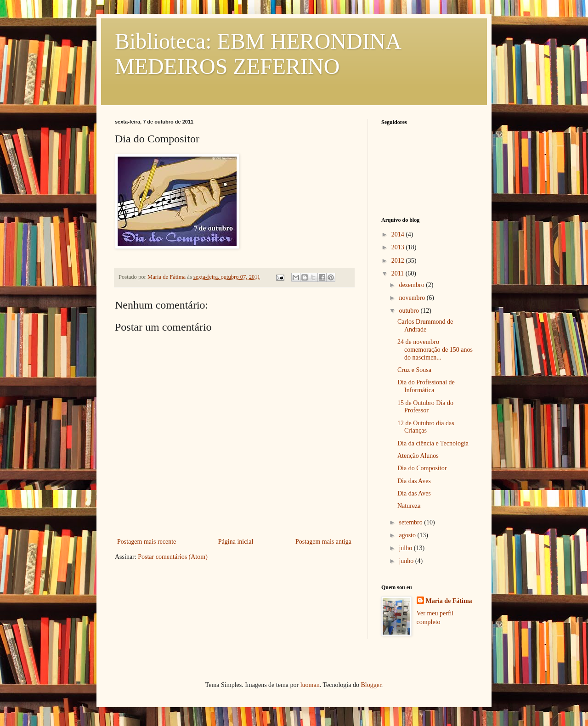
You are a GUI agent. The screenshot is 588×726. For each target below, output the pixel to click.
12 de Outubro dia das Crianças (426, 427)
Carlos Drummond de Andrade (425, 326)
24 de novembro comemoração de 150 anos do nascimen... (435, 350)
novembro (413, 298)
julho (406, 548)
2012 (399, 261)
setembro (411, 522)
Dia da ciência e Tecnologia (433, 443)
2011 (399, 273)
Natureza (409, 506)
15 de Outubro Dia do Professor (425, 407)
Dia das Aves (414, 481)
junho (407, 561)
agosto (408, 535)
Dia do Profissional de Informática (426, 386)
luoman (310, 685)
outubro (410, 311)
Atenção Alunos (418, 456)
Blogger (371, 685)
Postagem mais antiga (323, 542)
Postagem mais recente (147, 542)
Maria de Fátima (449, 601)
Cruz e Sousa (414, 370)
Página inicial (236, 542)
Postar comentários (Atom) (173, 557)
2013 (399, 247)
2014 (399, 234)
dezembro (412, 285)
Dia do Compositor (422, 468)
